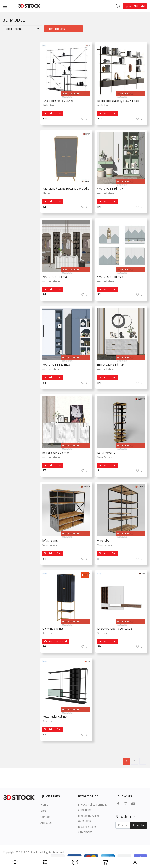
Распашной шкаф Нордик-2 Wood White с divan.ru (66, 189)
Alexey (46, 193)
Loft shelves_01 (107, 453)
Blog (43, 811)
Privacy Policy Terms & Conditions (92, 807)
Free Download (55, 641)
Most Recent (14, 29)
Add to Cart (53, 113)
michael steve (106, 193)
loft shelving (50, 541)
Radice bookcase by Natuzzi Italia (118, 101)
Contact (45, 817)
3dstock (47, 633)
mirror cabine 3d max (111, 365)
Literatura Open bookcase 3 (115, 629)
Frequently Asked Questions (89, 818)
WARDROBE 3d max (110, 189)
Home (44, 805)
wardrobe (103, 541)
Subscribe (138, 825)
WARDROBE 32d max (56, 365)
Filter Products (56, 29)
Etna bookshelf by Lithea (58, 101)
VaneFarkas (105, 457)
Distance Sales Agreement (87, 829)
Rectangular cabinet (55, 716)
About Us (46, 823)
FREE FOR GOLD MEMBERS (70, 94)
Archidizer (49, 105)
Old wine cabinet (53, 629)
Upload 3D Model (135, 6)
